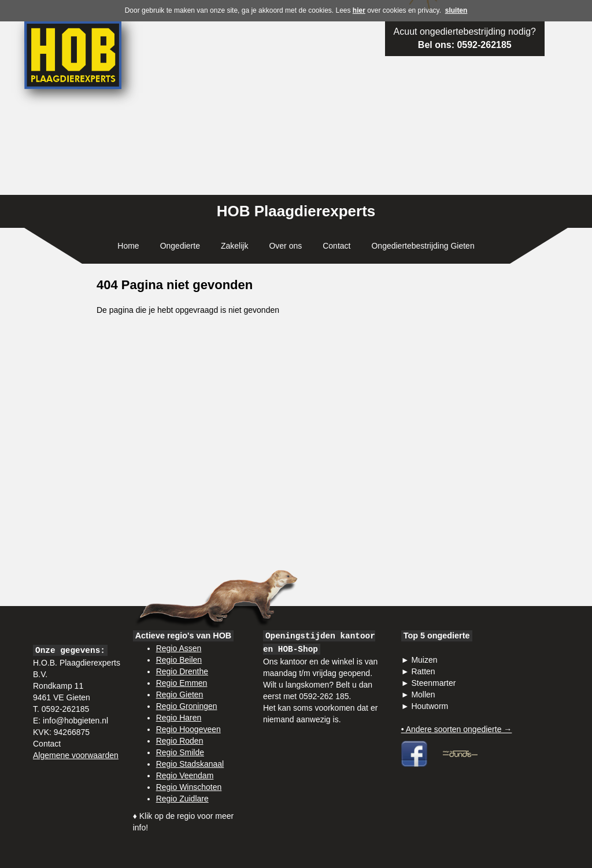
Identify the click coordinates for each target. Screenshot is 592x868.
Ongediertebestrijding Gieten (423, 246)
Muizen (424, 660)
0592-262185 (484, 45)
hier (359, 10)
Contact (336, 246)
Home (128, 246)
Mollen (423, 695)
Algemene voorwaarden (76, 755)
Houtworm (430, 706)
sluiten (456, 10)
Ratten (423, 671)
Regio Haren (179, 718)
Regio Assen (179, 648)
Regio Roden (180, 741)
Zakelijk (234, 246)
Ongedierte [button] (180, 246)
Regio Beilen (179, 660)
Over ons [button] (285, 246)
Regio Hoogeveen (188, 729)
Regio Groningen (187, 706)
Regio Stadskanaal (190, 764)
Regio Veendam (185, 775)
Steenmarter (433, 683)
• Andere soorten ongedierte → (457, 729)
